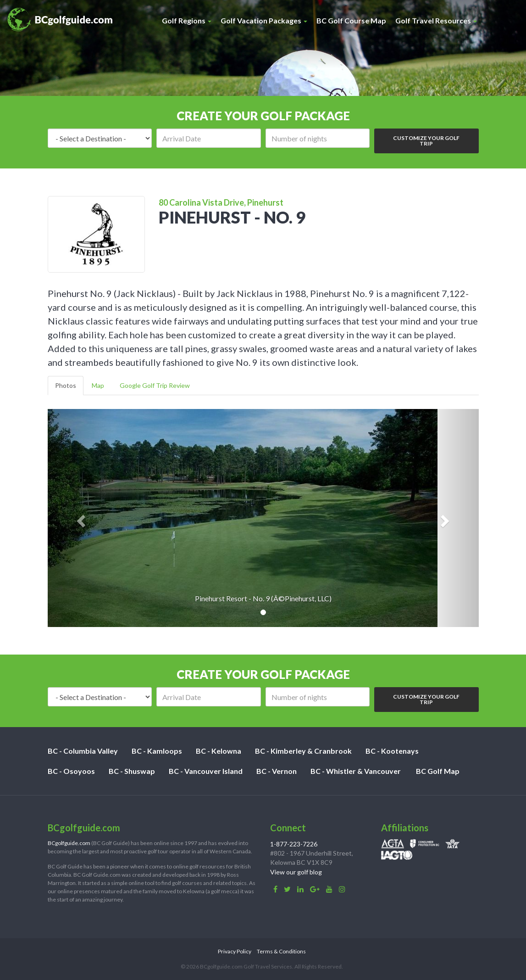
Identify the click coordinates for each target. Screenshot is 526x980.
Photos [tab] (66, 385)
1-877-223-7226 (294, 844)
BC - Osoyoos (71, 771)
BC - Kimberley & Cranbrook (303, 751)
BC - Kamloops (157, 751)
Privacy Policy (235, 951)
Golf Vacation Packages (264, 20)
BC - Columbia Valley (83, 751)
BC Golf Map (438, 771)
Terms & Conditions (281, 951)
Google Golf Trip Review (155, 385)
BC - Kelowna (219, 751)
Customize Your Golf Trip (426, 141)
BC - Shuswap (132, 771)
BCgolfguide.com (69, 843)
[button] (80, 518)
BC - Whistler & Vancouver (356, 771)
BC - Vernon (277, 771)
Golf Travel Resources (436, 20)
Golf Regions (187, 20)
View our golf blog (296, 872)
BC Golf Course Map (351, 20)
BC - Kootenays (392, 751)
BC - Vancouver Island (206, 771)
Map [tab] (98, 385)
